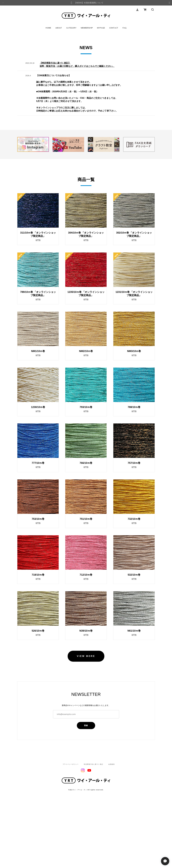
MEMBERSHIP (87, 28)
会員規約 (112, 823)
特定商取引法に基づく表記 (93, 823)
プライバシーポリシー (71, 823)
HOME (48, 28)
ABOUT (59, 28)
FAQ (124, 28)
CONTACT (114, 28)
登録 (86, 785)
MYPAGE (101, 28)
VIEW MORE (86, 715)
